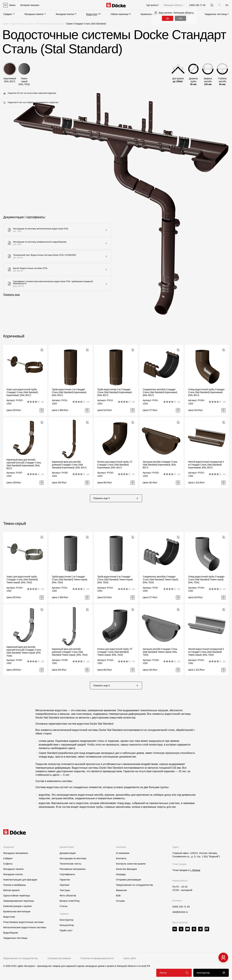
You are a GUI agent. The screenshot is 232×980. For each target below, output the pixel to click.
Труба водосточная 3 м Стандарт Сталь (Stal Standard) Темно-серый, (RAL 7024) (115, 580)
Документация (68, 853)
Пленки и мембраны (15, 885)
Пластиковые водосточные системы (23, 922)
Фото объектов (68, 895)
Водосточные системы (22, 24)
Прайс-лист (66, 930)
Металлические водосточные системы (25, 927)
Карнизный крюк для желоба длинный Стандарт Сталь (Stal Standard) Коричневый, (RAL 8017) (69, 465)
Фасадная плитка (65, 14)
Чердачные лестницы (216, 14)
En (227, 5)
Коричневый (14, 336)
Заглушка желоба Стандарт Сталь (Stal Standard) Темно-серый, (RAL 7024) (160, 652)
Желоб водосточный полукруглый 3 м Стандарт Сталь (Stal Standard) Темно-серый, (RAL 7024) (206, 652)
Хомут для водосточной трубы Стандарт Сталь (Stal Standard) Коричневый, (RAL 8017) (22, 392)
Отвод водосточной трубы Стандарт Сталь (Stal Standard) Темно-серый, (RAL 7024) (206, 580)
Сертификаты (67, 874)
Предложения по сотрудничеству (135, 885)
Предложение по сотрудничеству (21, 958)
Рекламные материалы (73, 869)
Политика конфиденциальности (97, 958)
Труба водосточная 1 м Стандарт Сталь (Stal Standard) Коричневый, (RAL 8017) (69, 392)
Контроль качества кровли (131, 864)
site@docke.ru (180, 912)
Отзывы (120, 901)
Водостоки (92, 14)
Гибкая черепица (119, 14)
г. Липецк (195, 870)
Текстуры (65, 890)
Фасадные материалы (16, 853)
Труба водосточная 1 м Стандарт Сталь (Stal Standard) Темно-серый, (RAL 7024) (70, 580)
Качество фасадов (126, 869)
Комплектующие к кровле (17, 906)
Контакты (121, 858)
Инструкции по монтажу (73, 858)
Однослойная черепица (17, 895)
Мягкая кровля (11, 890)
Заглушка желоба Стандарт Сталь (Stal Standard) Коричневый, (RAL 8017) (160, 465)
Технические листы (70, 864)
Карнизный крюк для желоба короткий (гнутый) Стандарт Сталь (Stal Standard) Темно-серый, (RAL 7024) (24, 651)
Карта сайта (130, 958)
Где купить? (152, 5)
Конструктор (67, 920)
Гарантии (65, 880)
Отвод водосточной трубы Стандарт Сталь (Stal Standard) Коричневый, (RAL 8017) (206, 392)
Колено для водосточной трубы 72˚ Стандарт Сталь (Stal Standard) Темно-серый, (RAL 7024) (115, 652)
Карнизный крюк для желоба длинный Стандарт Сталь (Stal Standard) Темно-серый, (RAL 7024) (70, 652)
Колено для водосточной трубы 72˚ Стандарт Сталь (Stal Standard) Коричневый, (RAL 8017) (115, 465)
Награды (121, 874)
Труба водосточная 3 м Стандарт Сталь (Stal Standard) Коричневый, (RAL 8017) (115, 392)
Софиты (8, 864)
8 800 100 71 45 (181, 907)
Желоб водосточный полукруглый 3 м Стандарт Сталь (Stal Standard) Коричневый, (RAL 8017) (206, 465)
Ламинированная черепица (19, 901)
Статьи (64, 906)
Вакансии (121, 890)
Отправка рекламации (128, 880)
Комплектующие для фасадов (20, 880)
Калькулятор (67, 925)
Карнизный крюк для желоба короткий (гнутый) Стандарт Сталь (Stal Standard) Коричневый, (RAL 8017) (24, 464)
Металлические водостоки (50, 24)
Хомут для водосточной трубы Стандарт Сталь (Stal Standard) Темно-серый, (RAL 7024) (22, 580)
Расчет (174, 973)
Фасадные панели (34, 14)
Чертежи (64, 885)
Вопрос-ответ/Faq (70, 901)
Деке (6, 24)
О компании (123, 853)
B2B (118, 895)
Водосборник (11, 933)
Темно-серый (15, 523)
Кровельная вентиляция (17, 911)
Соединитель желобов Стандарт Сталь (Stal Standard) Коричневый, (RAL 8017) (160, 392)
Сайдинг (8, 14)
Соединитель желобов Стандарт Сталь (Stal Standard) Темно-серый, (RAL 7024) (161, 580)
